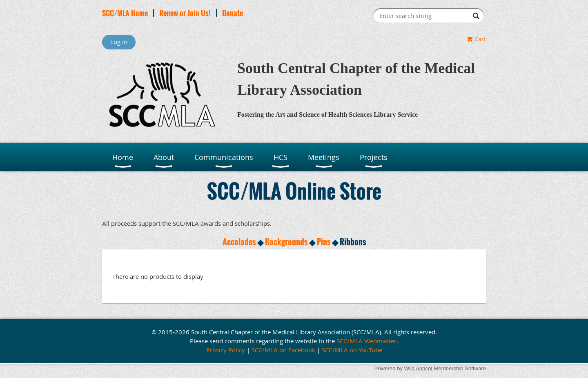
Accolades (239, 242)
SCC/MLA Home (125, 13)
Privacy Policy (226, 350)
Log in (119, 42)
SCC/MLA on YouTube (352, 350)
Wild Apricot (418, 368)
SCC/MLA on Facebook (283, 350)
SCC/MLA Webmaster (366, 341)
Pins (324, 242)
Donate (233, 13)
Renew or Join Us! (185, 13)
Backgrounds (286, 242)
